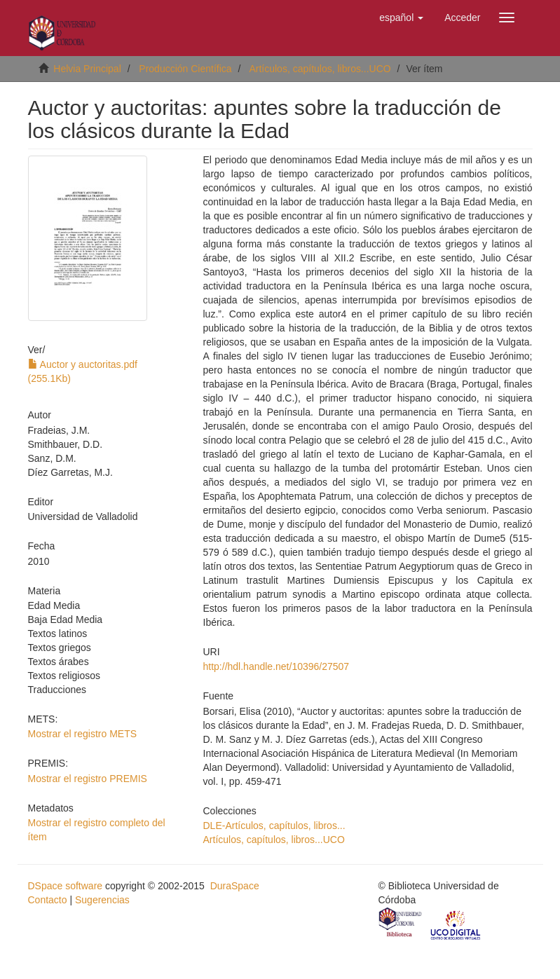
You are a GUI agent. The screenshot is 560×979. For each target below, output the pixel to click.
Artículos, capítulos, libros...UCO (320, 69)
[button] (401, 18)
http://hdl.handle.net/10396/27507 (276, 666)
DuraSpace (235, 886)
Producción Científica (185, 69)
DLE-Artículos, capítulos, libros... (274, 826)
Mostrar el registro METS (83, 734)
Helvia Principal (87, 69)
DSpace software (66, 886)
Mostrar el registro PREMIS (88, 779)
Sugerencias (102, 900)
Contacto (48, 900)
